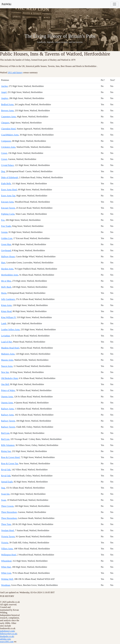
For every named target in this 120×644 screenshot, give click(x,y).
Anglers (5, 98)
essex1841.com (7, 642)
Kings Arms (6, 305)
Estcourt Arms (7, 202)
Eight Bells (6, 184)
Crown (4, 153)
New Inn (5, 372)
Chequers (5, 123)
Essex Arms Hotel (9, 190)
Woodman (6, 585)
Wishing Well (7, 579)
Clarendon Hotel (8, 129)
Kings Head (6, 311)
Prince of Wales (8, 390)
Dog (3, 171)
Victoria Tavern (8, 537)
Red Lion (5, 433)
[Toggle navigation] (115, 4)
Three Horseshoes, (9, 512)
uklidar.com (5, 639)
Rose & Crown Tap (10, 464)
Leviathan (5, 336)
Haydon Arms (7, 269)
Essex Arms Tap (8, 196)
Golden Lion (7, 238)
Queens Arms (7, 397)
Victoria (5, 543)
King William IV (8, 317)
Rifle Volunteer (8, 445)
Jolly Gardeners (8, 299)
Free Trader (6, 226)
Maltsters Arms (8, 354)
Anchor (4, 86)
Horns (4, 293)
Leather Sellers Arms (10, 330)
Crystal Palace (7, 165)
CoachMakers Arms (10, 135)
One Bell (5, 384)
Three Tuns (6, 524)
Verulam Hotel (8, 530)
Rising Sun (6, 451)
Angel (4, 92)
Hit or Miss (6, 281)
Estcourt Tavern (8, 208)
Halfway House (8, 257)
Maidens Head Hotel (10, 348)
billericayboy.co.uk (8, 634)
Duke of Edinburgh (10, 177)
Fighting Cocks (8, 214)
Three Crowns (7, 506)
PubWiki (6, 4)
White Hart (6, 567)
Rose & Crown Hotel (10, 457)
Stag (3, 488)
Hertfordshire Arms (10, 275)
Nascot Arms (7, 366)
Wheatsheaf (6, 561)
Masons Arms (7, 360)
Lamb (4, 323)
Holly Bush (6, 287)
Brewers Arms (7, 111)
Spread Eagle (7, 482)
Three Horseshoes (9, 518)
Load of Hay (7, 342)
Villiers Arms (7, 549)
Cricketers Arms (8, 147)
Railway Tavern (8, 421)
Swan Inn (5, 494)
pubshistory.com (7, 631)
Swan (4, 500)
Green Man (6, 244)
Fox (3, 220)
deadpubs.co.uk (7, 636)
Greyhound (6, 250)
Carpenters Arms (9, 117)
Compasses (6, 141)
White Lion (6, 573)
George (4, 232)
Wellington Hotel (9, 555)
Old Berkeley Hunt (9, 378)
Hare (3, 263)
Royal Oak (6, 470)
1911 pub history (15, 73)
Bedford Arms (7, 104)
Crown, (4, 159)
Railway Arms (7, 409)
